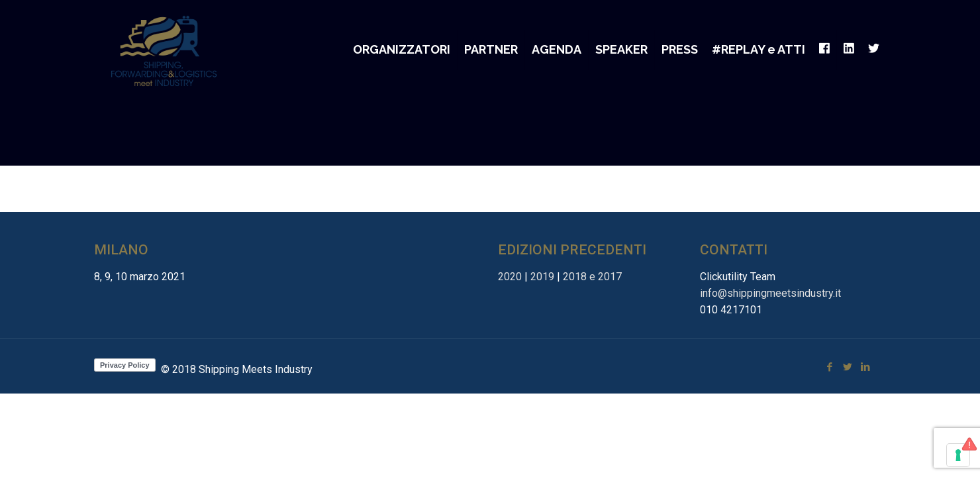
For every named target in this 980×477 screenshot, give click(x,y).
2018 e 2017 (592, 277)
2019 (542, 277)
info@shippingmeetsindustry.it (770, 293)
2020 (510, 277)
